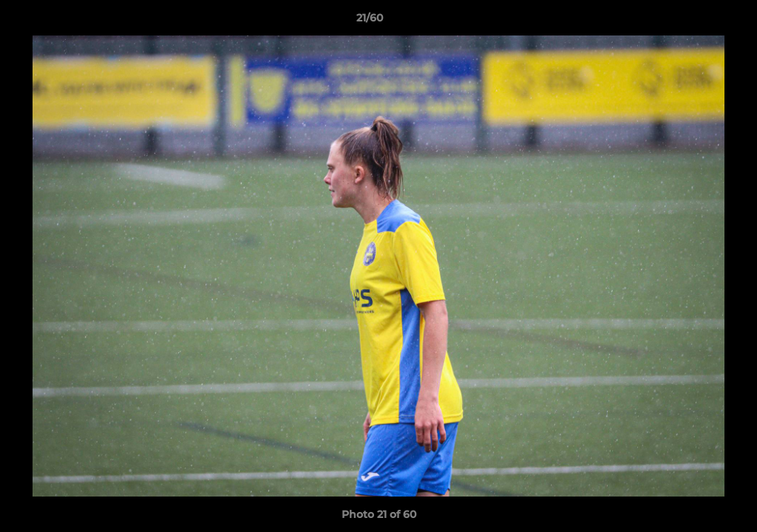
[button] (695, 21)
